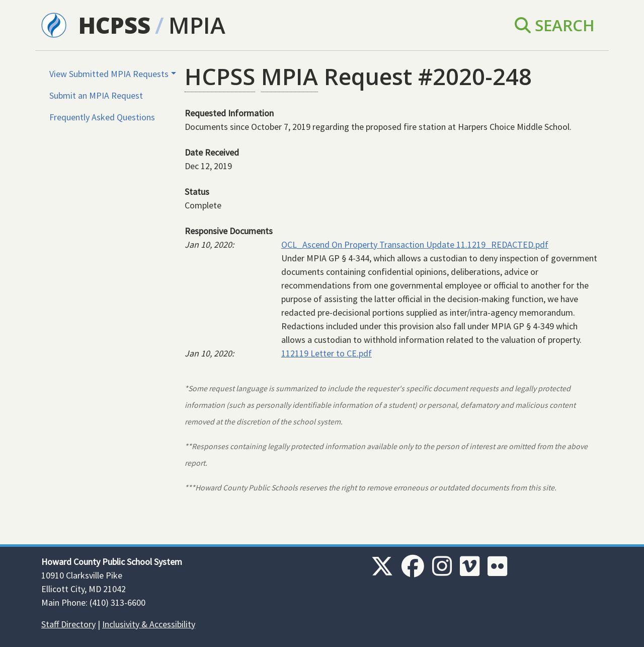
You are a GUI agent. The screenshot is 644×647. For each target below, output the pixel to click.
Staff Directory (68, 624)
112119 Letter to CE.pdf (327, 353)
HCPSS (114, 25)
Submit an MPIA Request (96, 95)
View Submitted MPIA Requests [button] (109, 74)
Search (555, 25)
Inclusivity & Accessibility (149, 624)
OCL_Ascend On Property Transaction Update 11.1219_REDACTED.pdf (415, 244)
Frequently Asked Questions (102, 117)
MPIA (197, 25)
